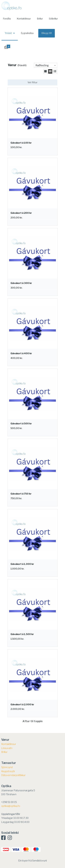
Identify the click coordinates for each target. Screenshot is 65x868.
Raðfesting (42, 65)
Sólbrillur (53, 19)
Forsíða (7, 19)
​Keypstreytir (8, 771)
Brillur (40, 19)
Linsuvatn (7, 748)
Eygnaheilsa (27, 33)
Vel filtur (33, 82)
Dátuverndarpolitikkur (13, 775)
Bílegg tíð (47, 33)
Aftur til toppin (33, 721)
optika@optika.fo (11, 806)
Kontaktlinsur (24, 19)
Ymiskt (8, 33)
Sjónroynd (7, 767)
